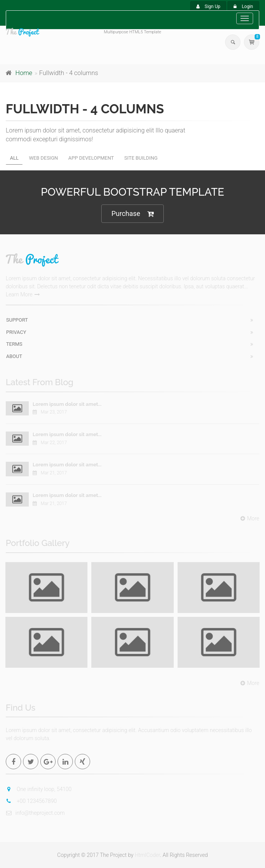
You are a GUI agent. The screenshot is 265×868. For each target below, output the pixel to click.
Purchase (132, 214)
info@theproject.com (35, 813)
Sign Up (208, 7)
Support (17, 320)
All (14, 158)
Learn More (23, 294)
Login (243, 7)
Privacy (16, 332)
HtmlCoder (147, 855)
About (14, 356)
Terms (14, 344)
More (249, 518)
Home (24, 73)
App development (91, 158)
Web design (43, 158)
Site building (141, 158)
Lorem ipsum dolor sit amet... (67, 404)
